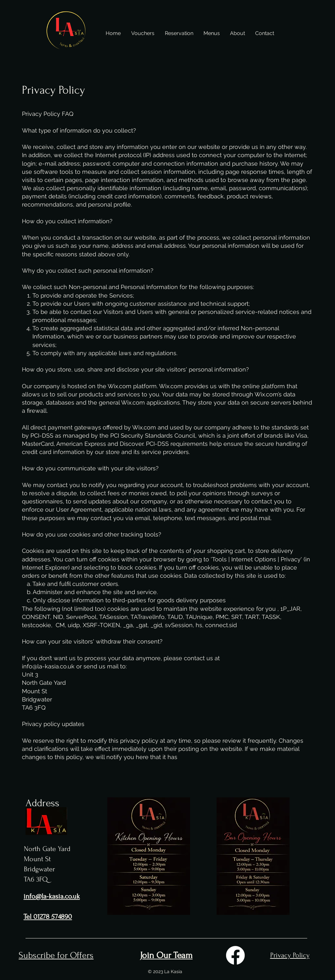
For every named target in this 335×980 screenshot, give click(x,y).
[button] (212, 33)
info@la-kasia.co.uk (48, 666)
